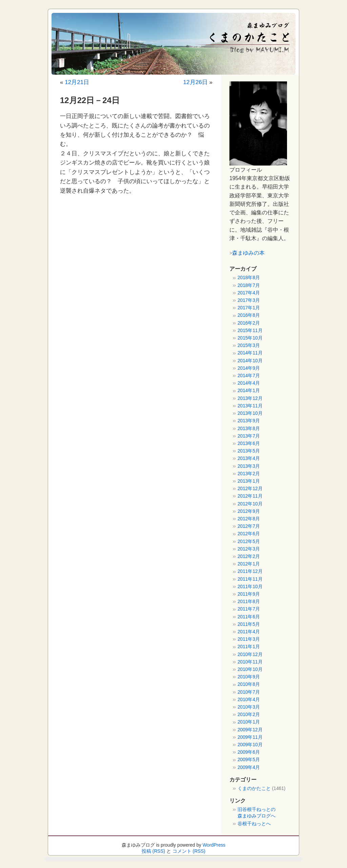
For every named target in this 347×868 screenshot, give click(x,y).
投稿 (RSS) (153, 851)
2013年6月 (249, 443)
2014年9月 (249, 368)
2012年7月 (249, 526)
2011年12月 (250, 571)
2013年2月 (249, 474)
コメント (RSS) (189, 851)
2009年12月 (250, 730)
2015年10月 (250, 338)
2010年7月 (249, 692)
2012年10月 (250, 504)
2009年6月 (249, 752)
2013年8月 (249, 429)
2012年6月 (249, 534)
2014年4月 (249, 383)
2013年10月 (250, 413)
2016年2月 (249, 323)
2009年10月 (250, 745)
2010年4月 (249, 700)
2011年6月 (249, 617)
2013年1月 (249, 481)
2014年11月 (250, 353)
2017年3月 (249, 300)
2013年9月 (249, 421)
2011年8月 (249, 602)
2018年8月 (249, 278)
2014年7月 (249, 376)
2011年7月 (249, 609)
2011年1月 (249, 647)
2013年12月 (250, 398)
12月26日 (196, 82)
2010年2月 (249, 715)
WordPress (214, 845)
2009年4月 (249, 767)
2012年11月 (250, 496)
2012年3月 (249, 549)
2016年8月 (249, 315)
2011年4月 (249, 632)
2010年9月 (249, 677)
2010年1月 (249, 722)
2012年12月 (250, 489)
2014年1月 (249, 391)
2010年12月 (250, 654)
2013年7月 (249, 436)
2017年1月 (249, 308)
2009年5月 (249, 760)
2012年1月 (249, 564)
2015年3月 (249, 345)
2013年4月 (249, 458)
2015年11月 (250, 331)
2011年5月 (249, 624)
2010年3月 (249, 707)
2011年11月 (250, 579)
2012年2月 (249, 556)
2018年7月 (249, 285)
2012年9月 (249, 511)
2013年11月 (250, 406)
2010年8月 (249, 684)
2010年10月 (250, 669)
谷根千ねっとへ (254, 824)
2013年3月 (249, 466)
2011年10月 (250, 587)
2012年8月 (249, 519)
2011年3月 (249, 639)
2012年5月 (249, 542)
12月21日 (77, 82)
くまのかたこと (254, 788)
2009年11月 (250, 737)
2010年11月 (250, 662)
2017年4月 (249, 293)
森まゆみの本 (248, 253)
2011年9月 (249, 594)
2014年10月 (250, 361)
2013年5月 (249, 451)
